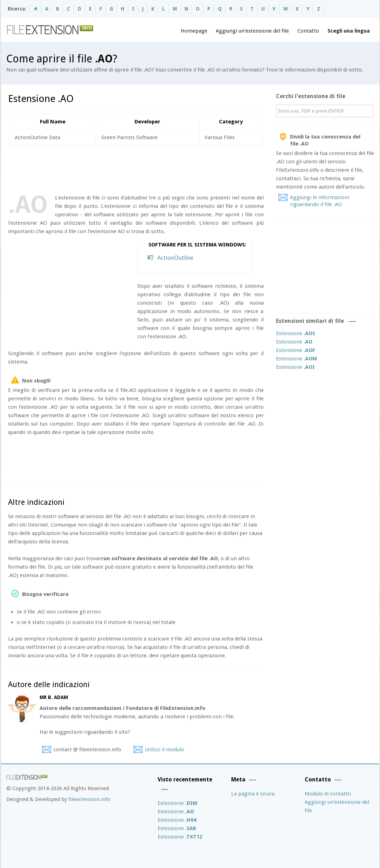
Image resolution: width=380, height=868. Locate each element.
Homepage (194, 31)
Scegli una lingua (349, 31)
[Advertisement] (136, 168)
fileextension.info (89, 799)
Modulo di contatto (328, 794)
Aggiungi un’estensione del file (252, 31)
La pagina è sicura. (253, 794)
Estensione (296, 333)
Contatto (308, 31)
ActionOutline (175, 258)
